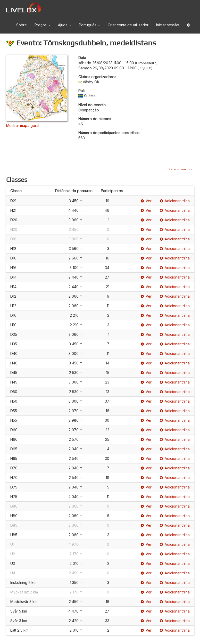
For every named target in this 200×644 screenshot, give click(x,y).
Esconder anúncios (181, 169)
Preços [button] (42, 25)
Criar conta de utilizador (128, 25)
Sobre (22, 25)
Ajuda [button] (65, 25)
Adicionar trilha (175, 201)
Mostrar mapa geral (23, 125)
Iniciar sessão (168, 25)
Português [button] (89, 25)
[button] (188, 25)
